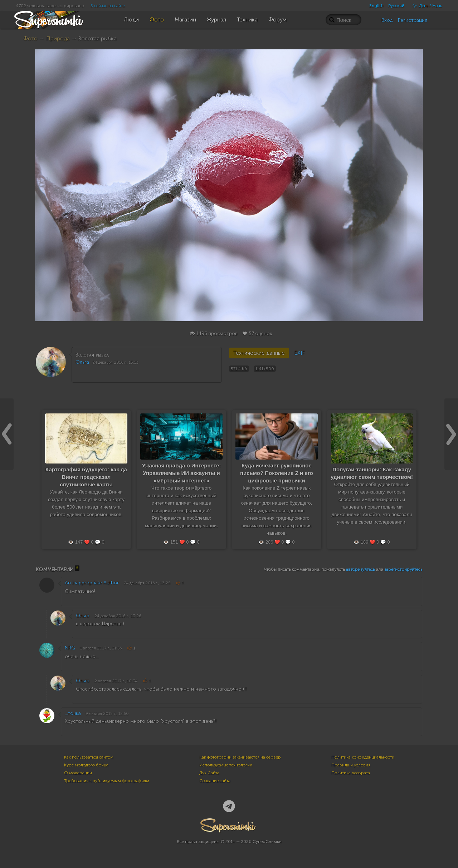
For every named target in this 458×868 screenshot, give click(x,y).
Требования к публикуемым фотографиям (107, 781)
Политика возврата (351, 773)
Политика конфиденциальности (363, 757)
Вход (387, 20)
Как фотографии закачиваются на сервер (240, 757)
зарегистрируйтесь (403, 569)
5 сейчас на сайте (108, 6)
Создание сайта (215, 781)
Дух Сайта (209, 773)
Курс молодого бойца (86, 765)
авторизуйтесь (360, 569)
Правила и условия (351, 765)
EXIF (299, 353)
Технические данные (259, 353)
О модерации (78, 773)
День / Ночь (425, 6)
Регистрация (413, 20)
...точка (73, 713)
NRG (70, 648)
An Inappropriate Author (92, 583)
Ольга (82, 362)
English (376, 6)
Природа (58, 38)
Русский (396, 6)
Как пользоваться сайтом (89, 757)
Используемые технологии (226, 765)
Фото (30, 38)
